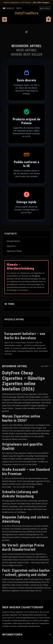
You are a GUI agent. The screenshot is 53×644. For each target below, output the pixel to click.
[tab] (26, 46)
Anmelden (45, 8)
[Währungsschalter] (19, 8)
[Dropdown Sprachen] (9, 8)
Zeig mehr (46, 366)
